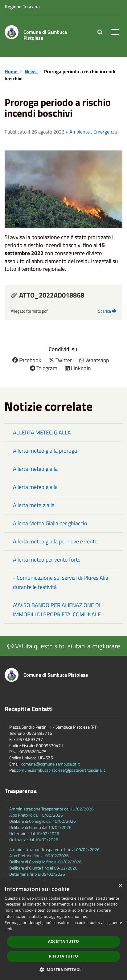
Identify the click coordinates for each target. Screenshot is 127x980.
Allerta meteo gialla (35, 469)
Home (12, 71)
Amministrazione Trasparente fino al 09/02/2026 (54, 849)
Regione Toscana (22, 6)
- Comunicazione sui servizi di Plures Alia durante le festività (61, 582)
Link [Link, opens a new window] (8, 929)
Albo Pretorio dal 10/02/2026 (36, 815)
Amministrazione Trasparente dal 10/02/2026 (51, 809)
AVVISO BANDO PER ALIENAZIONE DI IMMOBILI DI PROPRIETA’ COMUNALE (57, 610)
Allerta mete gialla (34, 505)
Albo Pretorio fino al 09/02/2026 (39, 856)
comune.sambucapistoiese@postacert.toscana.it (61, 770)
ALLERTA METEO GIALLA (42, 432)
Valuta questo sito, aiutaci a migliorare (64, 646)
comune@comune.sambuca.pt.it (51, 764)
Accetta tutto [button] (63, 941)
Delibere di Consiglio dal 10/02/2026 (43, 821)
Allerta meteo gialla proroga (45, 451)
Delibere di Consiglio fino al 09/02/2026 (45, 862)
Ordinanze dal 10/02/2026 (34, 840)
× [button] (120, 886)
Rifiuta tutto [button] (64, 956)
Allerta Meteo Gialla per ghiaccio (50, 523)
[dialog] (63, 930)
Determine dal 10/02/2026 (34, 833)
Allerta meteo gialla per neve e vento (55, 541)
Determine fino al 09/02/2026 (37, 874)
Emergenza (105, 132)
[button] (63, 969)
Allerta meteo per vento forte (47, 560)
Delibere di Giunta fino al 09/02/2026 (43, 868)
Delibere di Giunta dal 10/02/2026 (40, 827)
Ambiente (80, 132)
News (31, 71)
